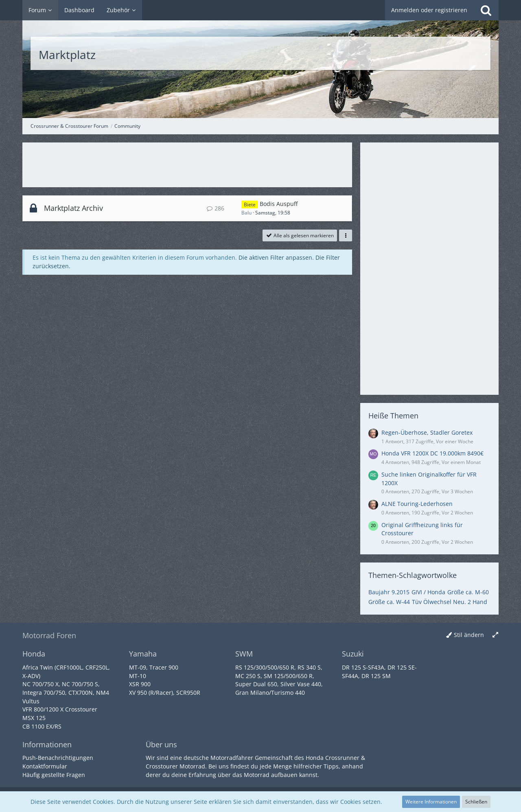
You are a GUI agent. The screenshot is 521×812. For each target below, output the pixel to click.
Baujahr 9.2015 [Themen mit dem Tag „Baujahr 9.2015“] (389, 592)
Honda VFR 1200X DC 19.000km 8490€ (432, 453)
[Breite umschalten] (495, 635)
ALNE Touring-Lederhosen (417, 504)
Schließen (476, 802)
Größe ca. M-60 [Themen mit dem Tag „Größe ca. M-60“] (468, 592)
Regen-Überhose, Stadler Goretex (427, 432)
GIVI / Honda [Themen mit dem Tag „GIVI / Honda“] (428, 592)
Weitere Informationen (431, 802)
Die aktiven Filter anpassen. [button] (276, 257)
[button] (346, 236)
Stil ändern (469, 635)
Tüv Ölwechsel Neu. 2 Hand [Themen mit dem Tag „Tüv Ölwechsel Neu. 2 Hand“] (450, 602)
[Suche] (486, 10)
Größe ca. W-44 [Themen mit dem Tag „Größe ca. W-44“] (389, 602)
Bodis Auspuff (279, 204)
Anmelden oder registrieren (429, 10)
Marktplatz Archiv (73, 208)
